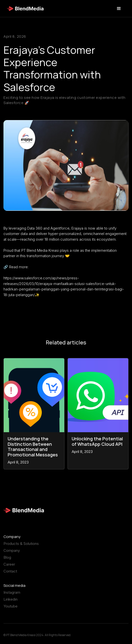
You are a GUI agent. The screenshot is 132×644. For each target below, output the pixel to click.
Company (12, 555)
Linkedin (11, 604)
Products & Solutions (21, 548)
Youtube (11, 611)
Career (9, 569)
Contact (10, 576)
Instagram (12, 597)
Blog (7, 562)
